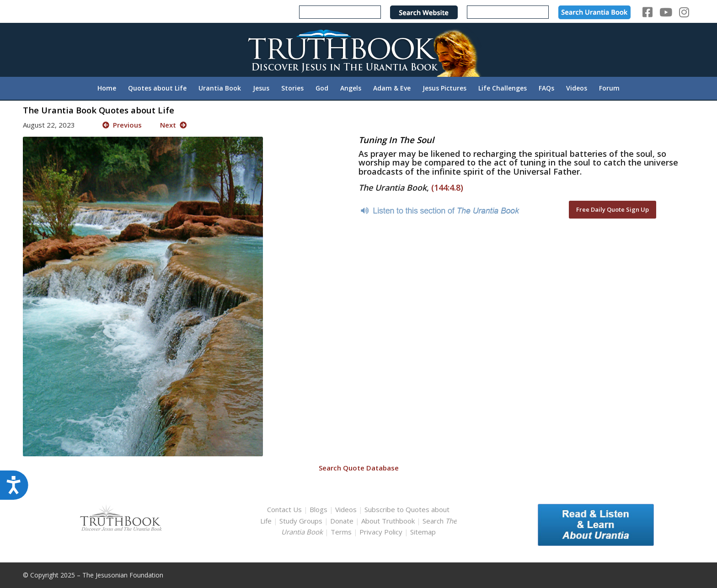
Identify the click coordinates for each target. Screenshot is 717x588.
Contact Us (284, 509)
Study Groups (302, 521)
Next (173, 125)
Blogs (318, 509)
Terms (341, 532)
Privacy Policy (381, 532)
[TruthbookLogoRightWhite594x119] (358, 50)
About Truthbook (388, 521)
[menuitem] (107, 88)
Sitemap (423, 532)
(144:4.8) (447, 187)
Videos (346, 509)
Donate (342, 521)
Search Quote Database (359, 468)
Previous (122, 125)
